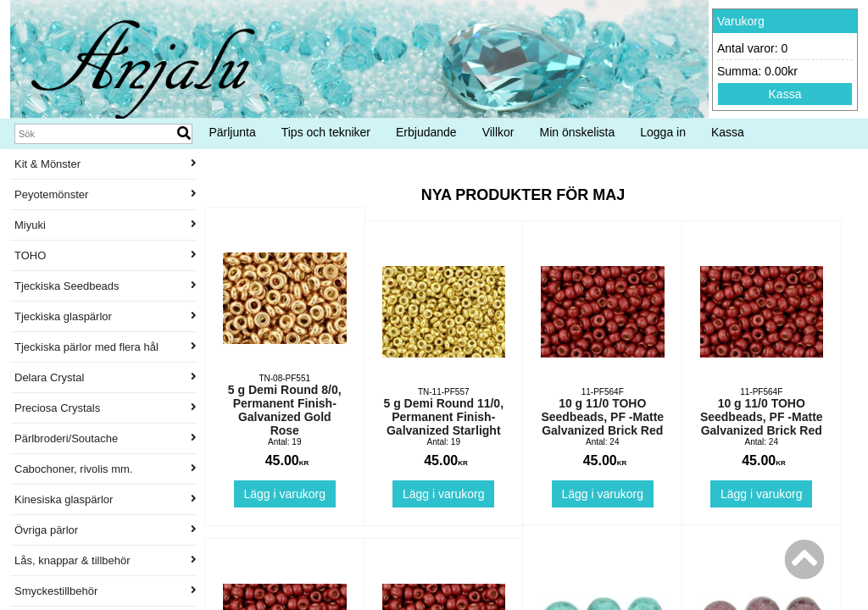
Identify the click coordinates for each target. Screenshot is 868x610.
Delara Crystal (106, 377)
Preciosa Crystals (106, 408)
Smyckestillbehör (106, 591)
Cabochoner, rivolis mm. (106, 469)
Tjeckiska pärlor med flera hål (106, 347)
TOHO (106, 255)
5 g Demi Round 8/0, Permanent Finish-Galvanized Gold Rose (285, 410)
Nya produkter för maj (523, 195)
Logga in (663, 132)
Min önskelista (578, 132)
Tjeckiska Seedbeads (106, 286)
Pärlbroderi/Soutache (106, 438)
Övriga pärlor (106, 530)
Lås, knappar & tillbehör (106, 560)
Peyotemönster (106, 194)
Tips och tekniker (326, 132)
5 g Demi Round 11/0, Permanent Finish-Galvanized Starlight (443, 417)
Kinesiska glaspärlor (106, 499)
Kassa (785, 94)
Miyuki (106, 225)
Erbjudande (426, 132)
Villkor (498, 132)
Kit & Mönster (106, 164)
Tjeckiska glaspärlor (106, 316)
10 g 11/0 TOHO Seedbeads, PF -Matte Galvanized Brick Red (602, 417)
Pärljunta (232, 132)
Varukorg (741, 21)
